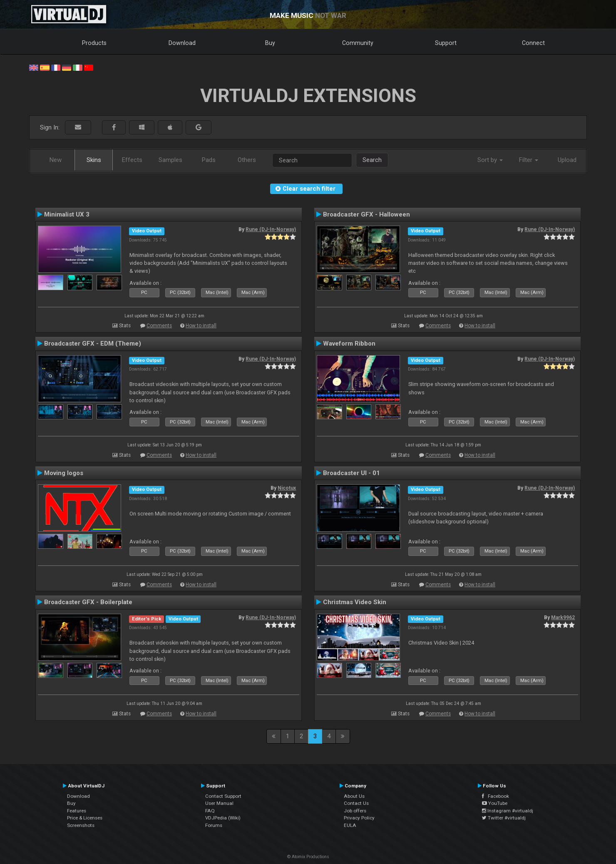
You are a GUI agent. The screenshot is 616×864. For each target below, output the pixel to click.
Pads (209, 160)
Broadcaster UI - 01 (351, 473)
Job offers (355, 811)
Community (358, 43)
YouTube (495, 803)
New (56, 160)
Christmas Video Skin (355, 602)
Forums (214, 825)
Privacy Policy (359, 818)
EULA (350, 825)
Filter (529, 160)
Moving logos (64, 473)
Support (446, 43)
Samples (170, 160)
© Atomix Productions (308, 857)
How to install (201, 326)
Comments (159, 326)
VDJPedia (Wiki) (223, 818)
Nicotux (287, 488)
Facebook (496, 796)
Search (372, 160)
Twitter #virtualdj (504, 818)
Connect (533, 43)
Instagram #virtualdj (508, 811)
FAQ (210, 811)
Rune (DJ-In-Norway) (271, 229)
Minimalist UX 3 (67, 214)
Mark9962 (563, 617)
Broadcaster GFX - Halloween (366, 214)
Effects (132, 160)
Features (77, 811)
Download (182, 43)
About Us (354, 796)
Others (247, 160)
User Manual (219, 803)
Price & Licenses (85, 818)
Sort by (490, 160)
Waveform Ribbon (349, 344)
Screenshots (81, 825)
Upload (567, 160)
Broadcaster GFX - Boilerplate (88, 602)
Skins (94, 160)
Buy (270, 43)
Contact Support (223, 796)
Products (94, 43)
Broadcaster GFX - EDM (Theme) (93, 344)
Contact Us (356, 803)
